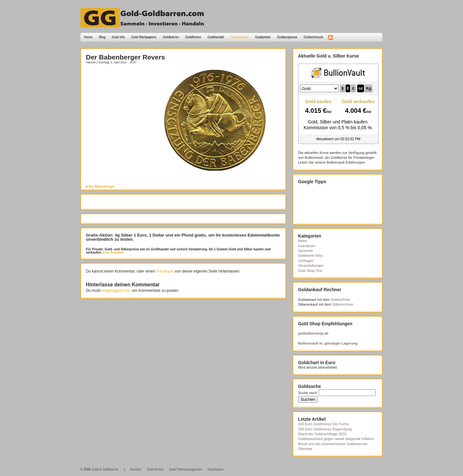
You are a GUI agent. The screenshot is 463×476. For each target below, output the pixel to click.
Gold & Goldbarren (105, 469)
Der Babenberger (101, 187)
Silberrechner (343, 304)
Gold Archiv (155, 469)
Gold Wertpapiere (144, 37)
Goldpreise (263, 37)
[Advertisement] (123, 79)
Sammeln (305, 251)
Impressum (216, 469)
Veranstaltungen (311, 265)
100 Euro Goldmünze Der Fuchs (323, 424)
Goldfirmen (193, 37)
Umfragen (306, 261)
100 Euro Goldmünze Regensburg (325, 429)
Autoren (136, 469)
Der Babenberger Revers (125, 57)
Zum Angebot (113, 252)
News (303, 241)
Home (88, 37)
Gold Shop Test (310, 271)
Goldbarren (171, 37)
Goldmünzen (240, 37)
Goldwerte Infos (310, 256)
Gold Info (118, 37)
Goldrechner (341, 300)
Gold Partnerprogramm (186, 469)
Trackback (165, 271)
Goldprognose (287, 37)
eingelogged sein (116, 291)
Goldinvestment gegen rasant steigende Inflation (336, 439)
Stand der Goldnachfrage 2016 (322, 434)
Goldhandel (216, 37)
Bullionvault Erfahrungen (346, 162)
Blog (102, 37)
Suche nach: (308, 393)
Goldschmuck (313, 37)
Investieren (307, 246)
